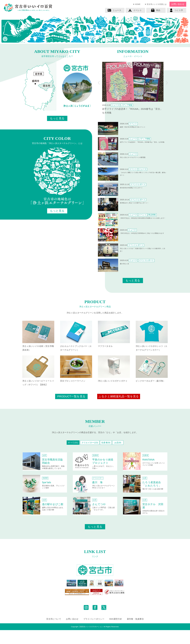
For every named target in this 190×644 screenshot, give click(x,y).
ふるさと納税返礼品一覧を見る (119, 396)
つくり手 (176, 10)
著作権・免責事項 (135, 633)
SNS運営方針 (116, 633)
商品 (156, 10)
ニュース (114, 10)
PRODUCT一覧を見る (71, 396)
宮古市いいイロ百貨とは (157, 4)
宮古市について (54, 633)
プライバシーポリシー (94, 633)
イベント (135, 10)
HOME (138, 4)
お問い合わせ (178, 4)
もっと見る (57, 118)
